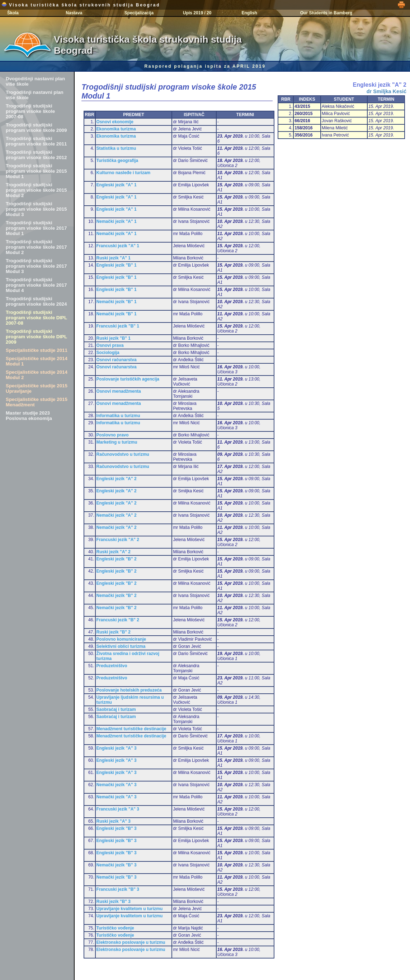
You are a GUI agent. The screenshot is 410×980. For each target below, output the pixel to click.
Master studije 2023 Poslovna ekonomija (29, 416)
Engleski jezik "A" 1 (117, 185)
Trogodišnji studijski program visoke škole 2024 (36, 301)
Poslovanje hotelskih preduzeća (129, 690)
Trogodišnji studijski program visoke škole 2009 (36, 128)
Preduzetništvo (112, 666)
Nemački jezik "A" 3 (117, 785)
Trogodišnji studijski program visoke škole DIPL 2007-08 (36, 318)
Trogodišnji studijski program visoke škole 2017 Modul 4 (36, 285)
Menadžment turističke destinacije (131, 729)
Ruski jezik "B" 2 (114, 632)
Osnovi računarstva (117, 360)
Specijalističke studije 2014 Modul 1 (37, 361)
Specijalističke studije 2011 (37, 350)
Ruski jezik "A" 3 (114, 821)
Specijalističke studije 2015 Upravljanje (37, 388)
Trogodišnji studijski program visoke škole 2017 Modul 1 (36, 228)
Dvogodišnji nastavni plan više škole (35, 81)
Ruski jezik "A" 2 (114, 552)
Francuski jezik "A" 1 (118, 246)
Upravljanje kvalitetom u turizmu (130, 909)
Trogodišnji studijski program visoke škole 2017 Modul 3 (36, 266)
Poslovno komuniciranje (121, 639)
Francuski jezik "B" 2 (118, 620)
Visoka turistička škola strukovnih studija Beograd (81, 5)
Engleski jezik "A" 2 (117, 479)
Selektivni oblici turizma (121, 646)
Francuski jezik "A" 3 (118, 809)
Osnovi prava (110, 345)
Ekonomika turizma (116, 129)
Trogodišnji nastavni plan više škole (35, 95)
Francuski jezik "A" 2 (118, 540)
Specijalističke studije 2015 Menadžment (37, 402)
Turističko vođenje (115, 928)
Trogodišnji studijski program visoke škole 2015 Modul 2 (36, 190)
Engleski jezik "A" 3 (117, 748)
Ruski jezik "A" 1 (114, 258)
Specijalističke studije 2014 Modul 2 (37, 375)
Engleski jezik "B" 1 (117, 265)
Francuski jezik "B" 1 (118, 326)
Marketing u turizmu (117, 442)
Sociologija (108, 353)
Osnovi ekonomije (115, 122)
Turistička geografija (117, 161)
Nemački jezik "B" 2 (117, 596)
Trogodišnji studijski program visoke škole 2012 (36, 155)
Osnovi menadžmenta (119, 391)
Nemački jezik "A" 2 (117, 515)
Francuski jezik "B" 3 (118, 889)
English (249, 13)
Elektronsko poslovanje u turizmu (131, 942)
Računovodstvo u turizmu (123, 454)
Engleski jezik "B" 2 (117, 559)
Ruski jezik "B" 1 (114, 338)
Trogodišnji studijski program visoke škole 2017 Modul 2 (36, 247)
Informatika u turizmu (118, 416)
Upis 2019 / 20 (197, 13)
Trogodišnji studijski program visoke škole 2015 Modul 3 (36, 209)
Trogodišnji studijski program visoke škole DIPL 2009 (36, 337)
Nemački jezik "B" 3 (117, 865)
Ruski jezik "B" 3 (114, 902)
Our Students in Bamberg (326, 13)
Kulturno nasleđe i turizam (124, 173)
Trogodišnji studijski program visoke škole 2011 (36, 141)
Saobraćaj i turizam (116, 709)
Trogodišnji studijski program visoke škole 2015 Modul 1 (36, 171)
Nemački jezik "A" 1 (117, 221)
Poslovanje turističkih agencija (128, 379)
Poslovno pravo (113, 435)
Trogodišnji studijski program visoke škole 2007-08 (30, 111)
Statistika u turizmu (116, 148)
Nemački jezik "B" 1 (117, 302)
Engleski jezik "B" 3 (117, 828)
